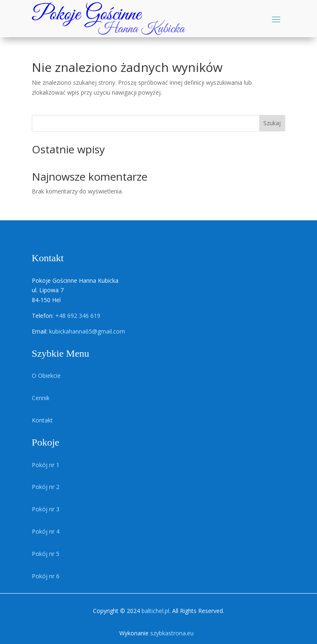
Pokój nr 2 (46, 487)
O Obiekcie (46, 376)
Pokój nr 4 (46, 531)
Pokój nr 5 (46, 554)
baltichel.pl (155, 611)
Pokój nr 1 (46, 465)
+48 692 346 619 (78, 316)
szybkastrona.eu (172, 633)
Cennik (41, 398)
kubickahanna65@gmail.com (87, 331)
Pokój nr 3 (46, 509)
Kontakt (42, 420)
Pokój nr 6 (46, 576)
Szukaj (272, 123)
